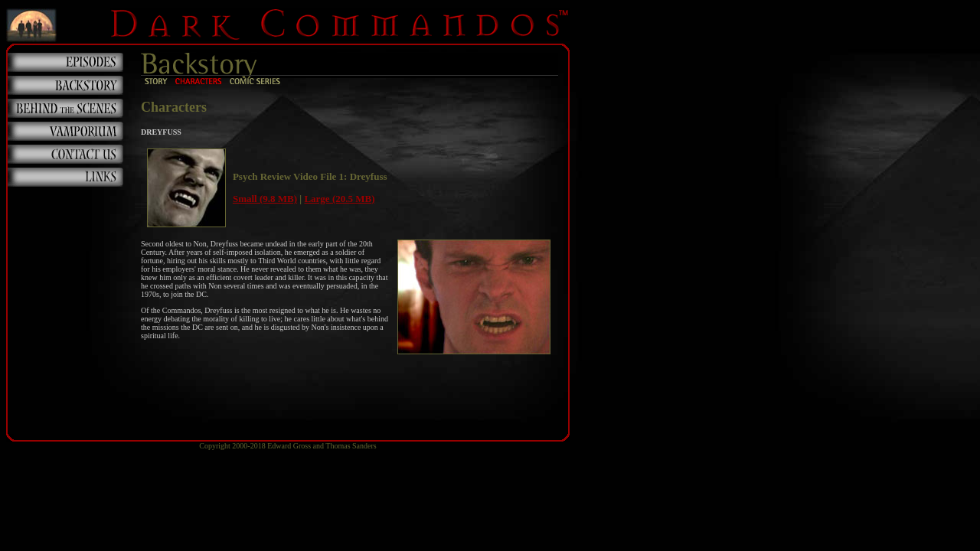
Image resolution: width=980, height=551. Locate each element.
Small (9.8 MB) (265, 199)
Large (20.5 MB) (339, 199)
